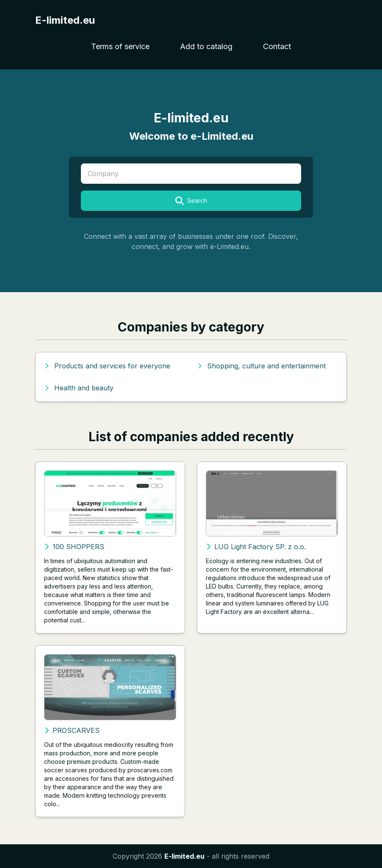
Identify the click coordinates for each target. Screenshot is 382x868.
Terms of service (120, 46)
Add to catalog (206, 46)
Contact (277, 46)
